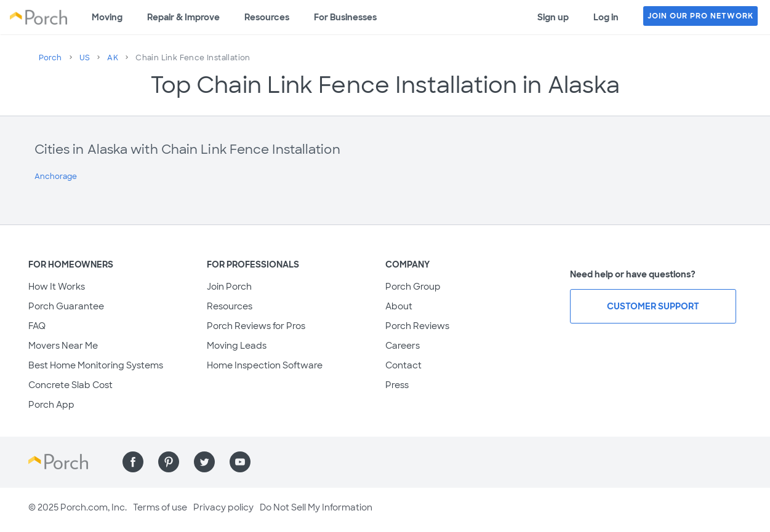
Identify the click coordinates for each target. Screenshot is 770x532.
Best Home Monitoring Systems (96, 365)
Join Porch (229, 287)
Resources (267, 17)
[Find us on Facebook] (133, 462)
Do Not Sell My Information (316, 507)
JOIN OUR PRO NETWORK (700, 16)
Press (397, 385)
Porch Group (413, 287)
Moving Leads (237, 346)
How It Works (57, 287)
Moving (107, 17)
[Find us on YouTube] (240, 462)
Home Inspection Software (265, 365)
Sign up (553, 17)
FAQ (37, 326)
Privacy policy (223, 507)
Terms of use (160, 507)
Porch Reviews (417, 326)
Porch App (51, 405)
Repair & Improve (183, 17)
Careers (403, 346)
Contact (403, 365)
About (399, 306)
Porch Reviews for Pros (256, 326)
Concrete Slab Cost (70, 385)
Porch (50, 58)
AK (113, 58)
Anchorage (56, 177)
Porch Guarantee (66, 306)
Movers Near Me (63, 346)
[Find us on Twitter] (204, 462)
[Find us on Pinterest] (169, 462)
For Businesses (345, 17)
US (85, 58)
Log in (606, 17)
